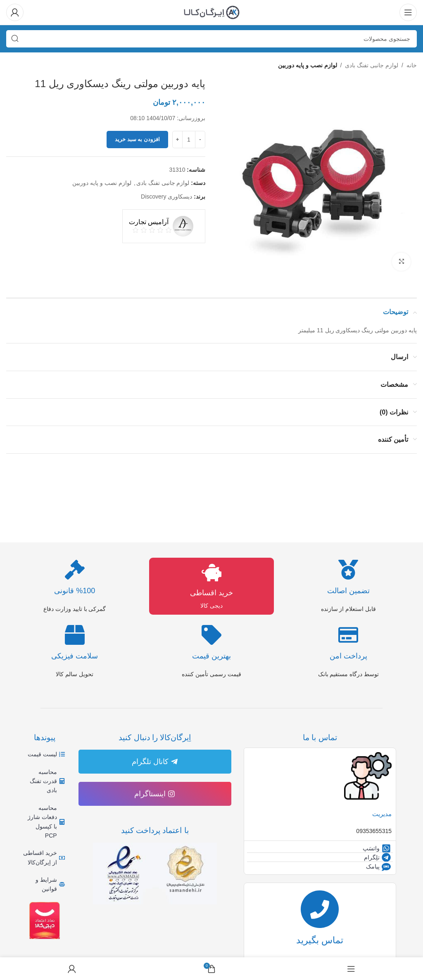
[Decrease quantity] (200, 140)
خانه (412, 65)
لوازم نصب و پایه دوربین (308, 65)
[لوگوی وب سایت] (211, 12)
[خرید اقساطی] (211, 573)
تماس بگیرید (320, 943)
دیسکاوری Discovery (166, 196)
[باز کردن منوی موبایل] (408, 12)
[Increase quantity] (177, 140)
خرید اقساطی (211, 593)
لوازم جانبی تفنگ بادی (372, 65)
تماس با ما (320, 737)
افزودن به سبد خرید (137, 140)
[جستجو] (211, 39)
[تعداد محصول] (189, 140)
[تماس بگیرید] (320, 910)
